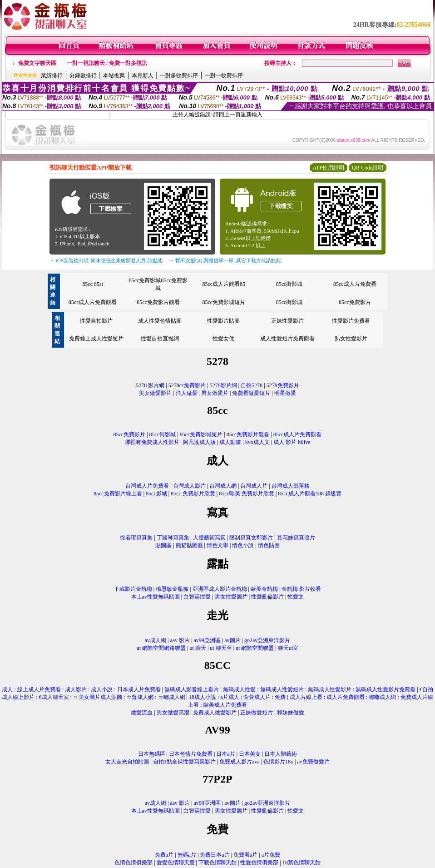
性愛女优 (223, 339)
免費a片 (164, 855)
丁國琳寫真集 (173, 538)
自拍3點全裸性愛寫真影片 (184, 762)
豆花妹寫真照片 (296, 538)
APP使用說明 (328, 168)
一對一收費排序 (224, 75)
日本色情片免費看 (191, 754)
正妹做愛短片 (257, 713)
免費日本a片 (215, 855)
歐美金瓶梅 (264, 589)
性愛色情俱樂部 (259, 863)
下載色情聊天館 (217, 863)
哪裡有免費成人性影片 (152, 442)
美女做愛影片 (155, 393)
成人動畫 (230, 442)
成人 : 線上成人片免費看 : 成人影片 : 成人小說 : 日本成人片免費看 (81, 689)
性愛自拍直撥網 (160, 339)
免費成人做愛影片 (215, 713)
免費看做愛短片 (251, 393)
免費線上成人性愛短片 (96, 339)
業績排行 (52, 75)
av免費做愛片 (313, 762)
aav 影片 (180, 640)
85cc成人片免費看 (355, 284)
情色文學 (217, 545)
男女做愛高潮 (173, 713)
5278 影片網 (150, 385)
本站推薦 (114, 75)
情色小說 (243, 545)
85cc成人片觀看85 (224, 284)
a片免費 (271, 855)
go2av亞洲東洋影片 (267, 640)
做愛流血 (142, 713)
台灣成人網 (223, 486)
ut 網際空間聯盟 (255, 648)
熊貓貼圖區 (189, 545)
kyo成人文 (257, 442)
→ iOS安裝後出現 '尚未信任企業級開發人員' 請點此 (106, 260)
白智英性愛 (197, 597)
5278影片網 (223, 385)
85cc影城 (156, 494)
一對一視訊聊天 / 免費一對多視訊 (107, 63)
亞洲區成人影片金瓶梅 (220, 589)
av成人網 (156, 640)
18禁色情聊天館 (302, 863)
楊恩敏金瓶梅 (172, 589)
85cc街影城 (289, 284)
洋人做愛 (187, 393)
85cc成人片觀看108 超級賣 (310, 494)
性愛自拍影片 (96, 321)
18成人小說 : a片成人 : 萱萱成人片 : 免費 (237, 697)
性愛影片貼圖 (223, 321)
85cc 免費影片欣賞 (193, 494)
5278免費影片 (283, 385)
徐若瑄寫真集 (136, 538)
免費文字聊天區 (37, 63)
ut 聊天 (198, 648)
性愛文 (296, 597)
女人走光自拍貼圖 (127, 762)
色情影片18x (278, 762)
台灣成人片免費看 (147, 486)
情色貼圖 (269, 545)
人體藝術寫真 (209, 538)
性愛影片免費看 (351, 321)
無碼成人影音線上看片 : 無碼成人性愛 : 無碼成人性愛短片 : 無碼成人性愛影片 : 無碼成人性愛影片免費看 (290, 689)
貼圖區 (163, 545)
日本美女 (250, 754)
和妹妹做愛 (291, 713)
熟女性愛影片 (351, 339)
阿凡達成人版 (199, 442)
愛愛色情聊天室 (176, 863)
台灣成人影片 (189, 486)
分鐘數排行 (83, 75)
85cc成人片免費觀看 (93, 302)
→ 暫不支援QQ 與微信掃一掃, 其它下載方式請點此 (225, 260)
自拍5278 (252, 385)
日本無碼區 (152, 754)
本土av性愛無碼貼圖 (156, 597)
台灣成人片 (254, 486)
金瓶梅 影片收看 (301, 589)
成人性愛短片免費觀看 (287, 339)
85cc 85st (93, 284)
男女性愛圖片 (231, 597)
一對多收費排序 (179, 75)
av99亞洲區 (207, 640)
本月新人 (143, 75)
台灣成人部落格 (291, 486)
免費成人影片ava (240, 762)
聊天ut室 (288, 648)
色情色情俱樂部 (133, 863)
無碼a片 (187, 855)
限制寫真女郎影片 (251, 538)
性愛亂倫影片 (267, 597)
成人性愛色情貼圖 (160, 321)
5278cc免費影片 (187, 385)
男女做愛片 (215, 393)
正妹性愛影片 (287, 321)
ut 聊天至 (221, 648)
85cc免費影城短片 (224, 302)
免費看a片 (245, 855)
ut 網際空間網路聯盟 (161, 648)
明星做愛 (285, 393)
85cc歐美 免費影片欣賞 (247, 494)
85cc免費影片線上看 (118, 494)
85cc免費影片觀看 (158, 302)
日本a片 (225, 754)
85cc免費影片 (355, 302)
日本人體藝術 (281, 754)
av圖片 (232, 640)
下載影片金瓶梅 (133, 589)
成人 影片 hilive (292, 442)
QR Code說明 (368, 168)
